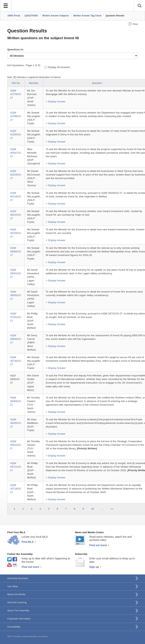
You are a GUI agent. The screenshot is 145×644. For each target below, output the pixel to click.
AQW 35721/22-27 (16, 467)
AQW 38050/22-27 (16, 295)
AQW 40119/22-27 (16, 196)
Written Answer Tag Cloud (87, 16)
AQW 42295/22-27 (16, 134)
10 (92, 509)
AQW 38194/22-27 (16, 215)
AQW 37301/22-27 (16, 317)
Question (97, 83)
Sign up (94, 567)
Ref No (16, 83)
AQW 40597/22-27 (16, 153)
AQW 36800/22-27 (16, 339)
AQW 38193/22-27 (16, 233)
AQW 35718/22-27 (16, 489)
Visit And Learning (17, 602)
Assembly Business (18, 578)
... (102, 509)
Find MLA (28, 542)
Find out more (98, 545)
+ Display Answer (56, 101)
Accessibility (14, 627)
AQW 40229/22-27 (16, 175)
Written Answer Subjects (56, 16)
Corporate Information (19, 619)
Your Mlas (12, 586)
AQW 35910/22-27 (16, 445)
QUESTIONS (31, 16)
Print (135, 24)
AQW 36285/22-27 (16, 423)
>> (112, 509)
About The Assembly (18, 611)
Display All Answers (59, 67)
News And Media (16, 594)
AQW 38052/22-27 (16, 273)
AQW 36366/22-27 (16, 401)
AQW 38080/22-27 (16, 252)
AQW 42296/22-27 (16, 116)
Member (34, 83)
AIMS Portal (14, 16)
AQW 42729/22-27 (16, 94)
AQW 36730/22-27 (16, 361)
